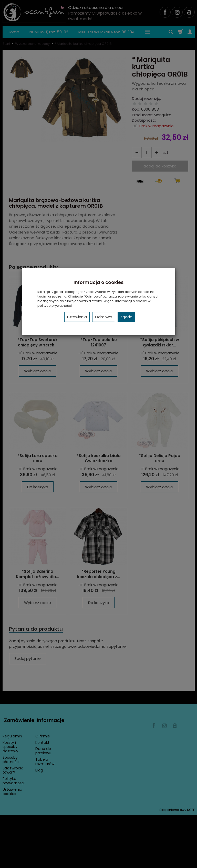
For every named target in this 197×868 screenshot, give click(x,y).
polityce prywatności (55, 306)
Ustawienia (77, 317)
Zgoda (126, 317)
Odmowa (104, 317)
